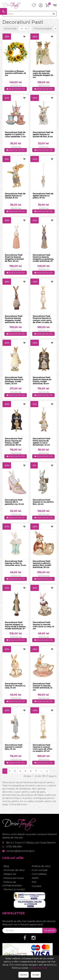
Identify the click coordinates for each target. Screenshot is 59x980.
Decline (24, 975)
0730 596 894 (14, 847)
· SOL (34, 882)
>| (47, 771)
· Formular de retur (14, 870)
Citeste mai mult (38, 968)
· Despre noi (9, 874)
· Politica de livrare (13, 878)
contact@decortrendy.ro (20, 851)
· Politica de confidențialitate (12, 884)
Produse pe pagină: (43, 29)
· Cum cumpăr (39, 870)
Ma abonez (49, 930)
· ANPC (35, 878)
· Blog (6, 866)
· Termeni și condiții (14, 889)
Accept (36, 975)
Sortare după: (10, 29)
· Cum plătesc (39, 874)
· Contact (36, 886)
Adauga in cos (16, 89)
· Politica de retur (41, 866)
